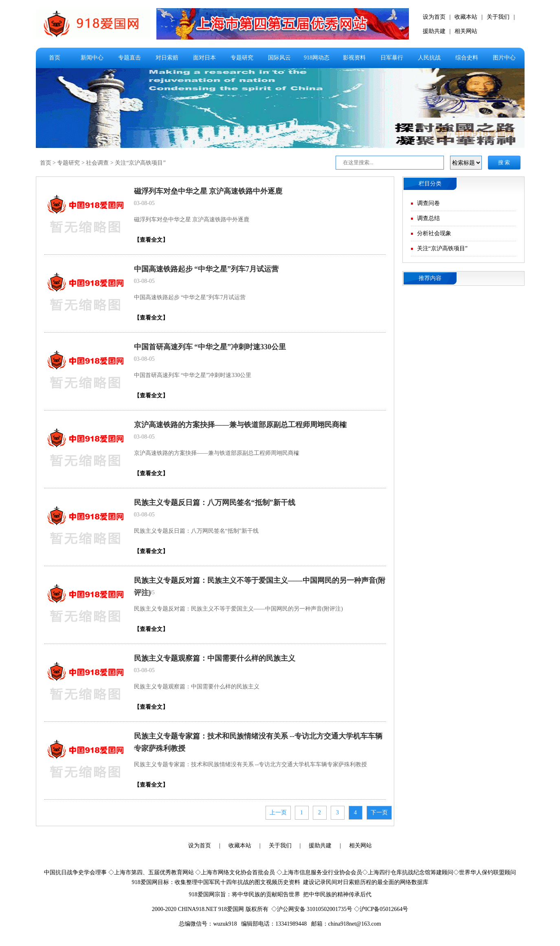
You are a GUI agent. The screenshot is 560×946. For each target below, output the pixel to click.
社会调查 (97, 163)
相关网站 (466, 31)
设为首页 (434, 17)
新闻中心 (92, 58)
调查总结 (428, 218)
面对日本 (204, 58)
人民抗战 (429, 58)
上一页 (278, 813)
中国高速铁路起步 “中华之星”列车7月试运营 (206, 269)
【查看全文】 (151, 240)
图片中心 (504, 58)
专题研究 (242, 58)
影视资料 (354, 58)
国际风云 (279, 58)
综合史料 (467, 58)
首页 (55, 58)
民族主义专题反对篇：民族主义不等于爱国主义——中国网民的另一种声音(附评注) (238, 609)
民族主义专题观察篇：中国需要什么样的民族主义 (215, 658)
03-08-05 (144, 203)
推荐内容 (430, 278)
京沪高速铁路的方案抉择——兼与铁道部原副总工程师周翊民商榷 (240, 425)
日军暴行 (392, 58)
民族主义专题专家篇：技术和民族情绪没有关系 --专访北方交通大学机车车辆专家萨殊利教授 (251, 764)
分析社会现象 (434, 233)
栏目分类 (430, 184)
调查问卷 (428, 203)
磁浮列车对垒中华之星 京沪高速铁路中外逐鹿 (208, 191)
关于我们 (498, 17)
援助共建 (434, 31)
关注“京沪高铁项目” (140, 163)
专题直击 (130, 58)
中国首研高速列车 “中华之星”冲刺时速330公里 (210, 347)
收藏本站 (466, 17)
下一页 (379, 813)
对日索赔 (167, 58)
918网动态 (317, 58)
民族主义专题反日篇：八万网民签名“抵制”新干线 (215, 503)
